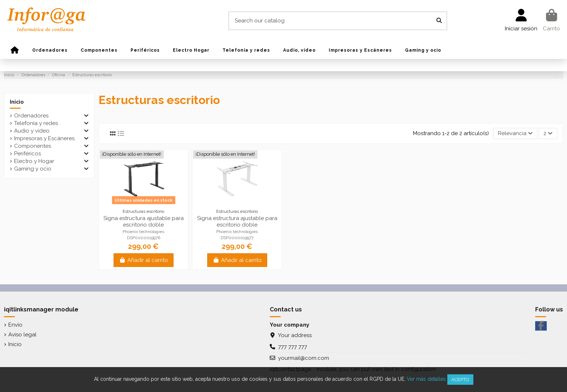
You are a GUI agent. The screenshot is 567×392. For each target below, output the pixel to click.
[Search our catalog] (439, 21)
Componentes (33, 146)
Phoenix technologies (143, 232)
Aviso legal (22, 335)
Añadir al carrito (144, 260)
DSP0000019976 (144, 238)
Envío (15, 325)
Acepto (460, 380)
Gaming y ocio (33, 169)
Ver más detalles (426, 379)
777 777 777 (293, 347)
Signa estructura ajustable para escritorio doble (144, 221)
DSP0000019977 (237, 238)
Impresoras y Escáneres (44, 138)
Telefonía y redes (36, 123)
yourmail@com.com (304, 358)
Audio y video (32, 131)
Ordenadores (31, 116)
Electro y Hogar (34, 161)
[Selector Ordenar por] (515, 133)
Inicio (17, 102)
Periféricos (27, 154)
